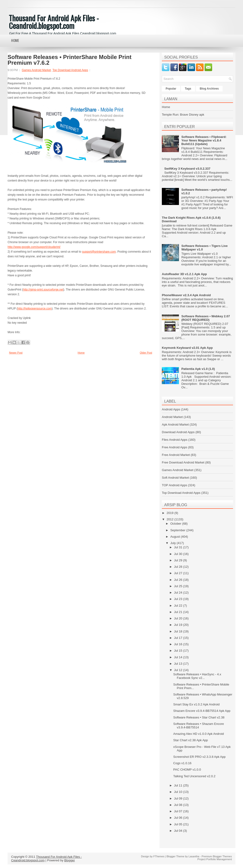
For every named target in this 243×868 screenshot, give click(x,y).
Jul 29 (178, 560)
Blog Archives (209, 89)
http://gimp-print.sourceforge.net (43, 290)
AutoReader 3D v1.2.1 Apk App (184, 274)
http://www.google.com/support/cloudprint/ (34, 247)
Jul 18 (178, 631)
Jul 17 (178, 638)
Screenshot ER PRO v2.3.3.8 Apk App (199, 757)
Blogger (70, 860)
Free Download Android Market (183, 462)
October (176, 524)
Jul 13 (178, 664)
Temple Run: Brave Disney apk (183, 115)
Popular (171, 89)
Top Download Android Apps (70, 70)
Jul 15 (178, 651)
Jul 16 (178, 644)
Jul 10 (178, 792)
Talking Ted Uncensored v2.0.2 (194, 776)
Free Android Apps (175, 447)
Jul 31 (178, 547)
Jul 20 (178, 618)
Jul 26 (178, 580)
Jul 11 (178, 785)
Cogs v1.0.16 (182, 763)
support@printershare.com (99, 252)
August (176, 537)
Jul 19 (178, 625)
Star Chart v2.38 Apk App (191, 740)
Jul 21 (178, 612)
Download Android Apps (178, 432)
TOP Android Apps (174, 485)
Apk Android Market (175, 425)
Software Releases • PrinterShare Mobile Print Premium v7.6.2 (70, 60)
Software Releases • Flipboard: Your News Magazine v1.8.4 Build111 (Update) (204, 140)
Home (15, 40)
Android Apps (171, 409)
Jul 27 (178, 573)
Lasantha (194, 856)
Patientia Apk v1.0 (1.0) (198, 369)
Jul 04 (178, 831)
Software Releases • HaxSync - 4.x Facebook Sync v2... (197, 676)
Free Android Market (176, 455)
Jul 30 (178, 554)
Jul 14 (178, 657)
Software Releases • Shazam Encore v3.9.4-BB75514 (199, 726)
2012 (171, 519)
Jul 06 (178, 818)
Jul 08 (178, 805)
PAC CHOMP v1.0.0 (187, 770)
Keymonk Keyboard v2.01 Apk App (187, 348)
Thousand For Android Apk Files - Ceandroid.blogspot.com (54, 22)
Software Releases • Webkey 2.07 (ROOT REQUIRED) (206, 318)
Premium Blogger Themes (217, 856)
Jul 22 (178, 606)
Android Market (172, 417)
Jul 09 (178, 798)
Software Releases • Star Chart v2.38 (199, 717)
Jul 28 (178, 567)
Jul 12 (178, 670)
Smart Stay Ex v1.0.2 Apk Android (196, 704)
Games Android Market (36, 70)
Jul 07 (178, 811)
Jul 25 (178, 586)
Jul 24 (178, 593)
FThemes (159, 856)
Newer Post (16, 353)
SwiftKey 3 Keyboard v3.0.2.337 (187, 169)
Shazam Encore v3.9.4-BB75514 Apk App (202, 711)
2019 (171, 513)
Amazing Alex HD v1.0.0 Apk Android (199, 734)
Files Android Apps (175, 440)
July (174, 543)
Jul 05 (178, 824)
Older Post (146, 353)
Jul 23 (178, 599)
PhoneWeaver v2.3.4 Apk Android (186, 295)
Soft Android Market (175, 478)
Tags (188, 89)
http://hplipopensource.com (35, 309)
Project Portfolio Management (215, 859)
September (178, 530)
